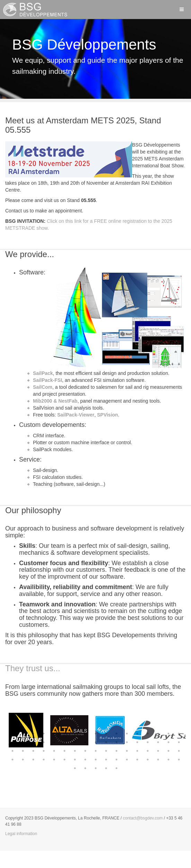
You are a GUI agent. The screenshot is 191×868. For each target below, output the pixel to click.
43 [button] (96, 751)
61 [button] (106, 760)
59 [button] (85, 760)
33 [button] (168, 742)
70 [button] (85, 768)
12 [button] (127, 734)
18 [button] (12, 742)
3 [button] (33, 734)
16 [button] (168, 734)
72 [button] (106, 768)
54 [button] (33, 760)
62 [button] (116, 760)
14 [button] (148, 734)
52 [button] (12, 760)
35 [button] (12, 751)
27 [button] (106, 742)
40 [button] (64, 751)
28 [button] (116, 742)
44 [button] (106, 751)
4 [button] (44, 734)
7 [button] (75, 734)
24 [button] (75, 742)
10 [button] (106, 734)
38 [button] (44, 751)
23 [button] (64, 742)
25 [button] (85, 742)
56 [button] (54, 760)
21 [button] (44, 742)
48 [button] (148, 751)
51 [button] (179, 751)
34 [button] (179, 742)
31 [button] (148, 742)
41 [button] (75, 751)
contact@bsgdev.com (143, 818)
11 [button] (116, 734)
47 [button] (137, 751)
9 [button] (96, 734)
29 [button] (127, 742)
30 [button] (137, 742)
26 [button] (96, 742)
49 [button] (158, 751)
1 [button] (12, 734)
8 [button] (85, 734)
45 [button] (116, 751)
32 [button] (158, 742)
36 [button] (23, 751)
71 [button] (96, 768)
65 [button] (148, 760)
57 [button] (64, 760)
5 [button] (54, 734)
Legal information (21, 834)
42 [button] (85, 751)
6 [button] (64, 734)
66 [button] (158, 760)
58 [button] (75, 760)
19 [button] (23, 742)
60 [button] (96, 760)
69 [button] (75, 768)
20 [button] (33, 742)
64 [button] (137, 760)
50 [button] (168, 751)
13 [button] (137, 734)
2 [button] (23, 734)
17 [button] (179, 734)
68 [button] (179, 760)
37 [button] (33, 751)
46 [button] (127, 751)
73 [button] (116, 768)
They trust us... (33, 668)
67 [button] (168, 760)
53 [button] (23, 760)
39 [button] (54, 751)
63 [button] (127, 760)
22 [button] (54, 742)
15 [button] (158, 734)
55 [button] (44, 760)
